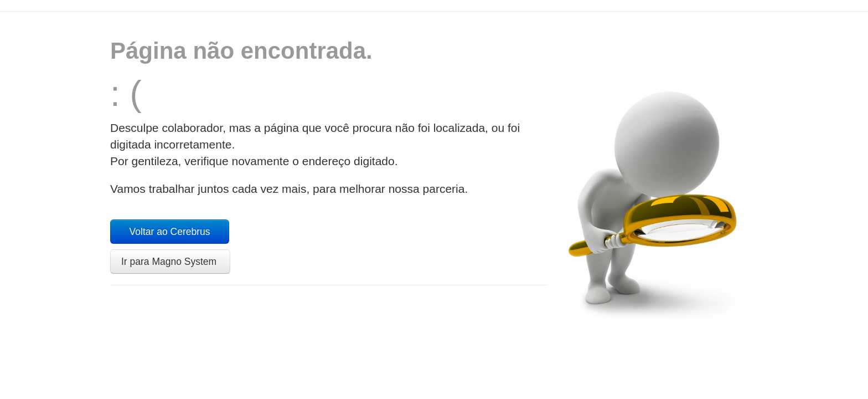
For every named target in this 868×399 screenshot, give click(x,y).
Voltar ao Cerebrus (170, 232)
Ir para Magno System (170, 262)
